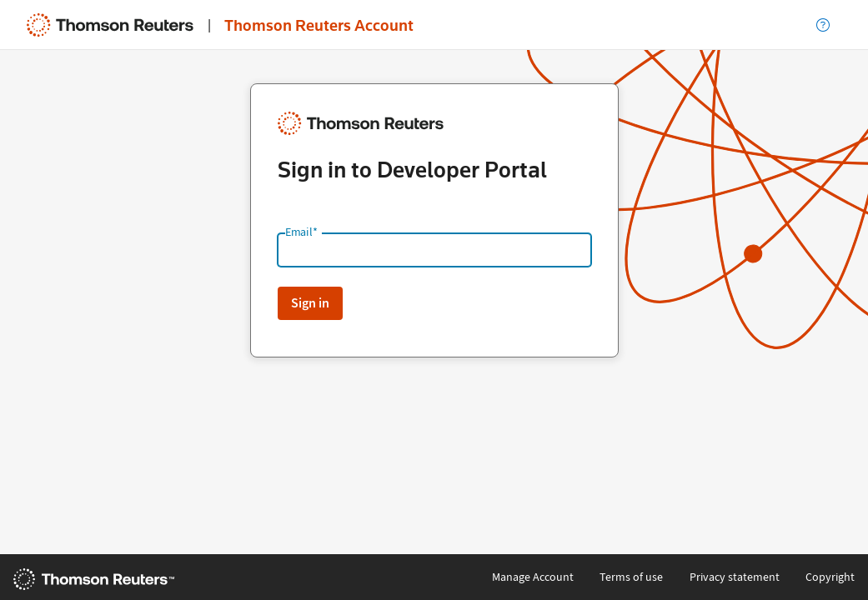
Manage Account (533, 577)
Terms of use (631, 577)
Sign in (310, 303)
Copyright (830, 577)
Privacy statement (735, 577)
